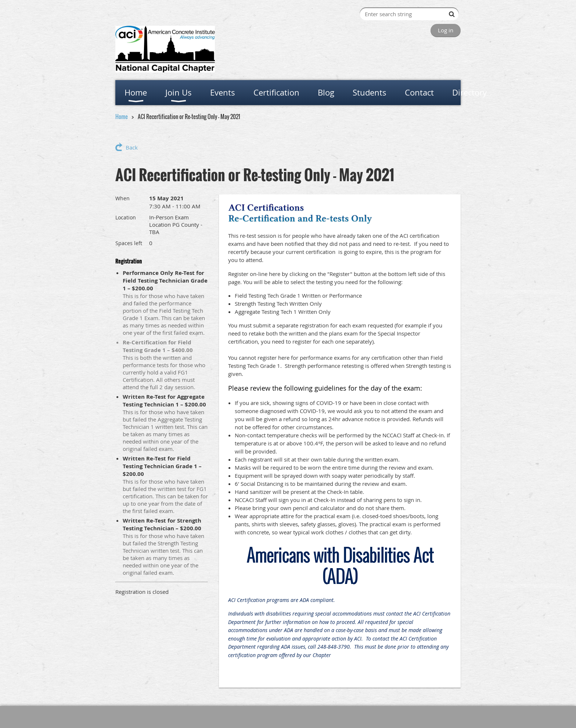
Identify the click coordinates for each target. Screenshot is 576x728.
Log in (446, 30)
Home (122, 116)
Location (126, 217)
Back (132, 147)
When (123, 198)
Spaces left (129, 243)
